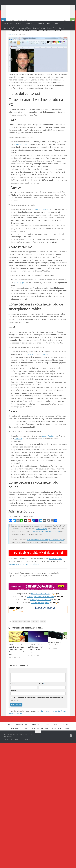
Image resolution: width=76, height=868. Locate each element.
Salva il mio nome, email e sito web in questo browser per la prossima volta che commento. (37, 711)
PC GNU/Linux (29, 23)
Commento (14, 683)
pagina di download (22, 157)
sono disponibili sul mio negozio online (46, 544)
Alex (12, 47)
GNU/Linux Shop (16, 23)
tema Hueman (27, 752)
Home (6, 23)
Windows (43, 634)
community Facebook (17, 577)
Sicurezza (56, 23)
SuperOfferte (52, 28)
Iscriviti (62, 28)
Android (15, 634)
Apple (20, 634)
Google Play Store (29, 367)
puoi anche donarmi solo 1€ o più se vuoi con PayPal (45, 552)
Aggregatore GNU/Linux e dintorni (35, 7)
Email (41, 696)
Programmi (27, 634)
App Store (44, 367)
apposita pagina (19, 295)
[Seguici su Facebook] (71, 748)
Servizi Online (35, 634)
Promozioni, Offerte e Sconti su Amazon (31, 28)
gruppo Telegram (33, 577)
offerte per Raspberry (40, 615)
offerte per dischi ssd (40, 606)
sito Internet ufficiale (40, 222)
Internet (23, 33)
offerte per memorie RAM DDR (40, 609)
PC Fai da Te (40, 23)
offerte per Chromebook (40, 612)
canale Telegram (55, 571)
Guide (49, 23)
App (10, 33)
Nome (13, 696)
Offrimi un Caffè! (9, 28)
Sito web (13, 703)
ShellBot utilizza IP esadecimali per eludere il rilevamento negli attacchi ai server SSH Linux (17, 662)
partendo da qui (41, 541)
